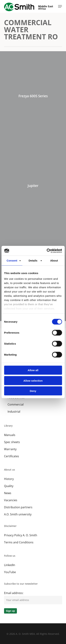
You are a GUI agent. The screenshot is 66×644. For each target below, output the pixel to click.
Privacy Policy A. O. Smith (21, 535)
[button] (60, 6)
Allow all (33, 370)
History (9, 479)
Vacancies (11, 500)
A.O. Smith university (18, 514)
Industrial (14, 412)
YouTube (10, 572)
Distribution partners (18, 507)
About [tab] (54, 261)
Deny (33, 391)
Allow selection (33, 380)
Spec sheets (12, 442)
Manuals (10, 435)
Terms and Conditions (19, 542)
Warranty (10, 449)
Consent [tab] (12, 261)
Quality (9, 486)
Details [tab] (33, 261)
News (8, 493)
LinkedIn (10, 565)
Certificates (12, 456)
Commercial (16, 404)
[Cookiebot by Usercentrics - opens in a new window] (47, 251)
